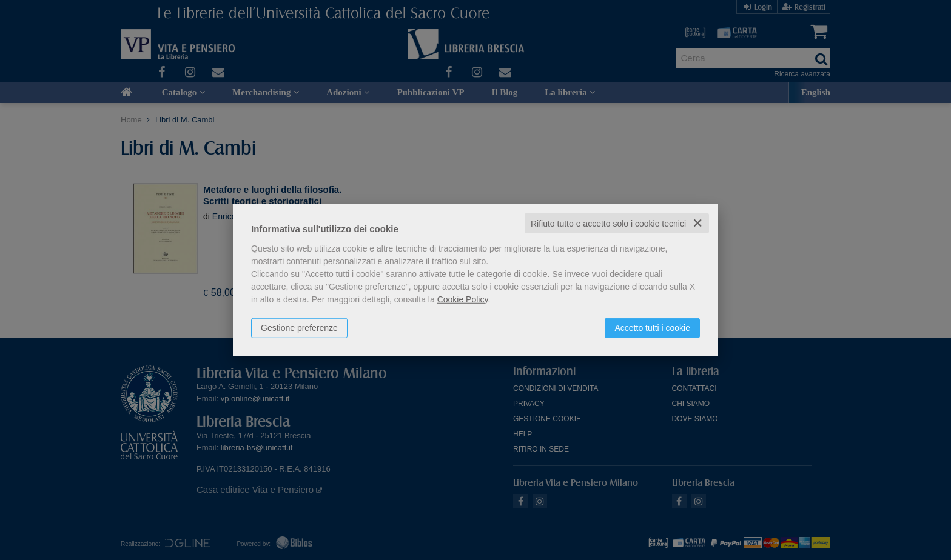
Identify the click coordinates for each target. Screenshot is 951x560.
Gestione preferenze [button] (299, 327)
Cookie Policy (463, 299)
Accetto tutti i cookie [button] (652, 327)
